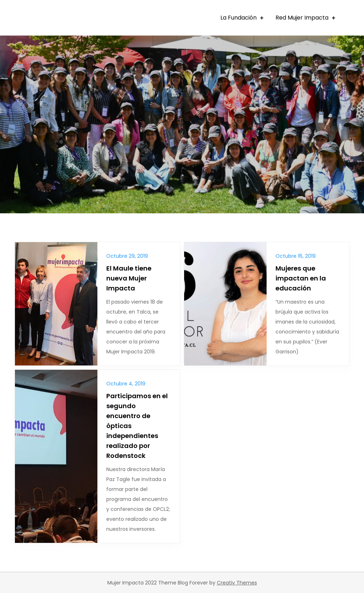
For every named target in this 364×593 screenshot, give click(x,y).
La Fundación (239, 18)
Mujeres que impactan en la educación (301, 278)
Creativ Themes (237, 583)
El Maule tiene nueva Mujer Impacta (129, 278)
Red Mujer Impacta (302, 18)
